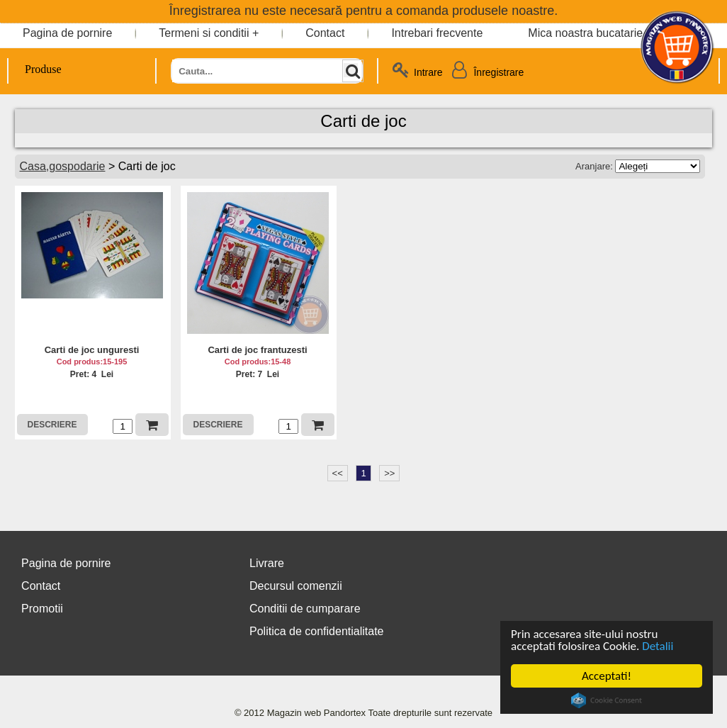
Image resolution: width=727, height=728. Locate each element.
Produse (35, 69)
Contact (325, 33)
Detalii (658, 646)
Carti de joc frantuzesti (257, 350)
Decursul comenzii (296, 586)
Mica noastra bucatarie (585, 33)
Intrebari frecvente (437, 33)
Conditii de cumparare (305, 609)
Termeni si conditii (204, 33)
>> (389, 473)
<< (338, 473)
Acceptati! (607, 676)
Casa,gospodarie (63, 166)
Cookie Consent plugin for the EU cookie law (607, 700)
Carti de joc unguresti (92, 350)
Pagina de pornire (67, 33)
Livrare (267, 563)
